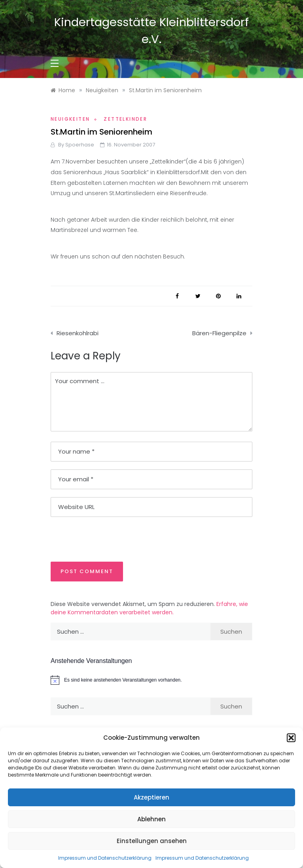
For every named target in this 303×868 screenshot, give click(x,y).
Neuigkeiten (70, 119)
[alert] (151, 680)
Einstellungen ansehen (152, 841)
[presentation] (105, 539)
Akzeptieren (151, 797)
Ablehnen (151, 819)
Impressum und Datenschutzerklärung (105, 858)
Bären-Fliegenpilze (219, 333)
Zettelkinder (125, 119)
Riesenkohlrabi (78, 333)
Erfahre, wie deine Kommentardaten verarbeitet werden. (149, 608)
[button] (291, 738)
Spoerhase (80, 145)
